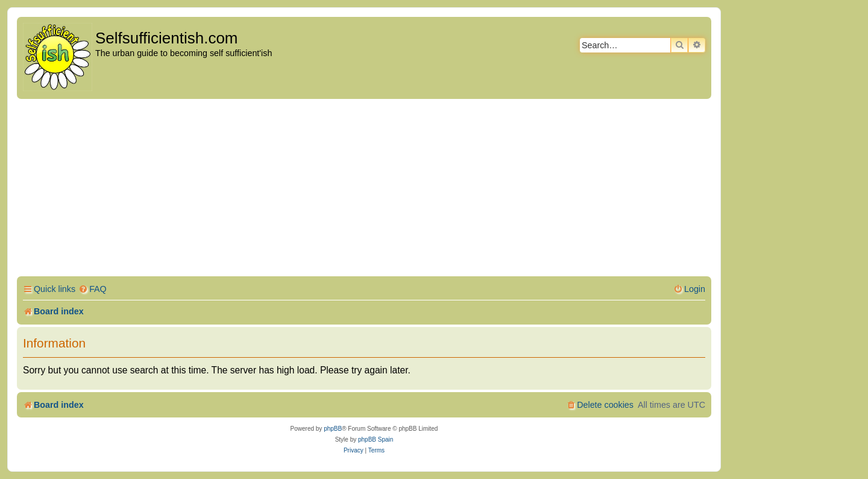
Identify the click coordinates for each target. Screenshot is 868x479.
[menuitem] (93, 289)
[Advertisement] (364, 189)
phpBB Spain (376, 439)
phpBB (333, 429)
